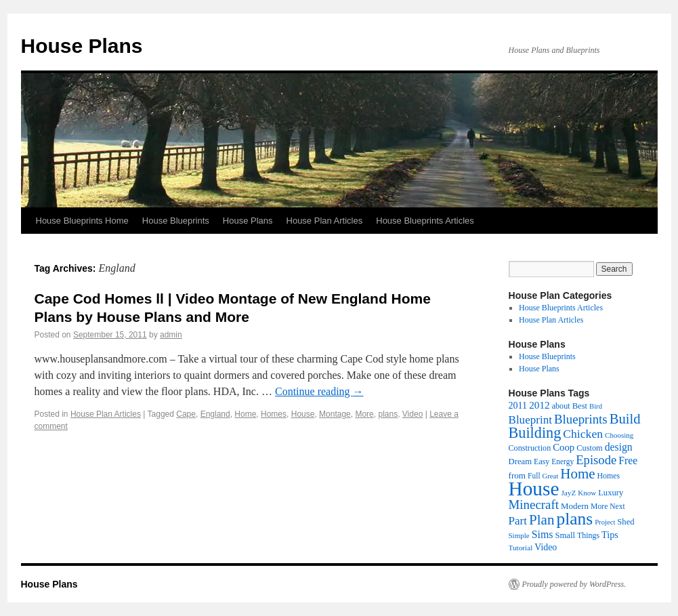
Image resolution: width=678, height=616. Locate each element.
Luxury (611, 493)
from (517, 475)
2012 (539, 405)
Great (551, 476)
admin (171, 335)
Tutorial (521, 548)
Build (625, 419)
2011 (518, 405)
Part (518, 521)
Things (588, 535)
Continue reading (319, 391)
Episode (596, 460)
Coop (564, 447)
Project (605, 522)
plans (388, 414)
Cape (186, 414)
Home (245, 414)
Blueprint (530, 420)
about (561, 406)
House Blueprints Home (82, 221)
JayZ (568, 493)
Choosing (619, 435)
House (303, 414)
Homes (274, 414)
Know (587, 493)
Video (412, 414)
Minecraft (534, 505)
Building (535, 433)
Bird (596, 406)
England (215, 414)
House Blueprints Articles (425, 221)
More (364, 414)
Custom (590, 448)
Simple (519, 535)
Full (534, 476)
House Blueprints (176, 221)
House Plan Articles (325, 221)
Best (580, 406)
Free (628, 460)
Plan (542, 520)
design (619, 447)
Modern (575, 506)
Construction (530, 448)
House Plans (82, 46)
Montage (335, 414)
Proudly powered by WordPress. (574, 584)
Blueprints (581, 419)
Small (565, 535)
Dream (521, 461)
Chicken (583, 434)
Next (617, 506)
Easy (542, 461)
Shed (626, 522)
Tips (610, 535)
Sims (543, 534)
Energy (563, 461)
